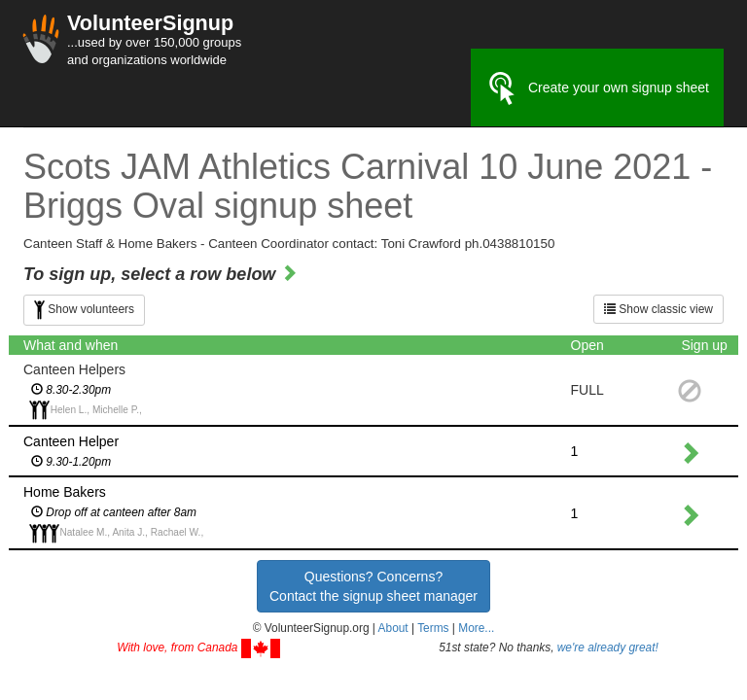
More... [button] (476, 628)
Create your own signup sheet (597, 88)
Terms (433, 628)
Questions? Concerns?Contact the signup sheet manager (373, 586)
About (393, 628)
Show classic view (658, 309)
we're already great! (608, 647)
